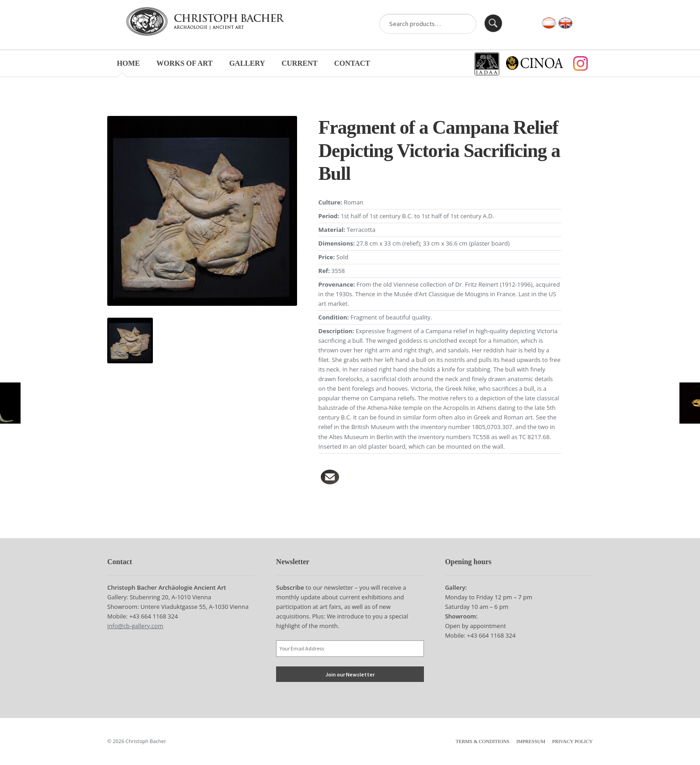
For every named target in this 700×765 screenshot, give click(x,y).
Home (128, 63)
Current (300, 63)
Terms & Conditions (483, 741)
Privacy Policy (572, 741)
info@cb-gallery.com (135, 626)
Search (493, 23)
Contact (352, 63)
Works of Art (185, 63)
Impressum (531, 741)
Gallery (247, 63)
